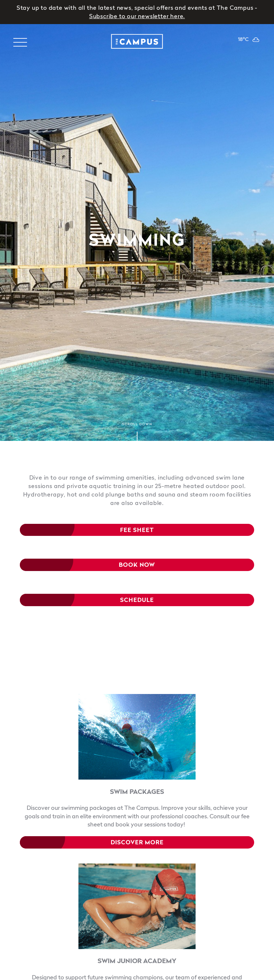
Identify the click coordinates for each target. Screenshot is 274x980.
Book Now (137, 565)
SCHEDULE (137, 600)
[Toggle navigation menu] (20, 42)
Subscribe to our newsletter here (136, 16)
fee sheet (137, 530)
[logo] (137, 42)
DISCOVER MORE (137, 842)
